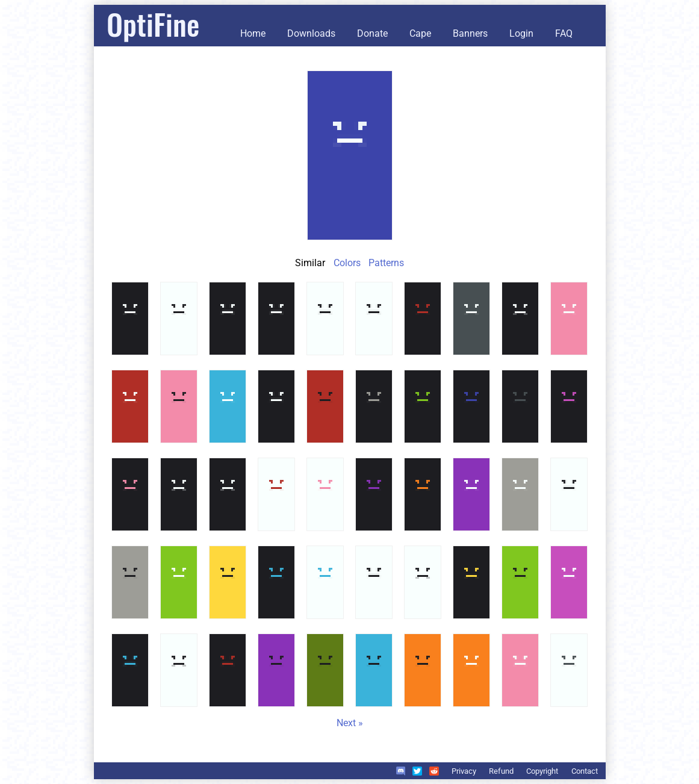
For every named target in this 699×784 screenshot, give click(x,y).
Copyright (542, 771)
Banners (470, 33)
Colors (347, 263)
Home (253, 33)
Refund (501, 771)
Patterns (386, 263)
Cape (420, 33)
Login (521, 33)
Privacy (464, 771)
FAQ (564, 33)
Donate (372, 33)
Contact (585, 771)
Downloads (311, 33)
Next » (350, 723)
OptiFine (153, 24)
